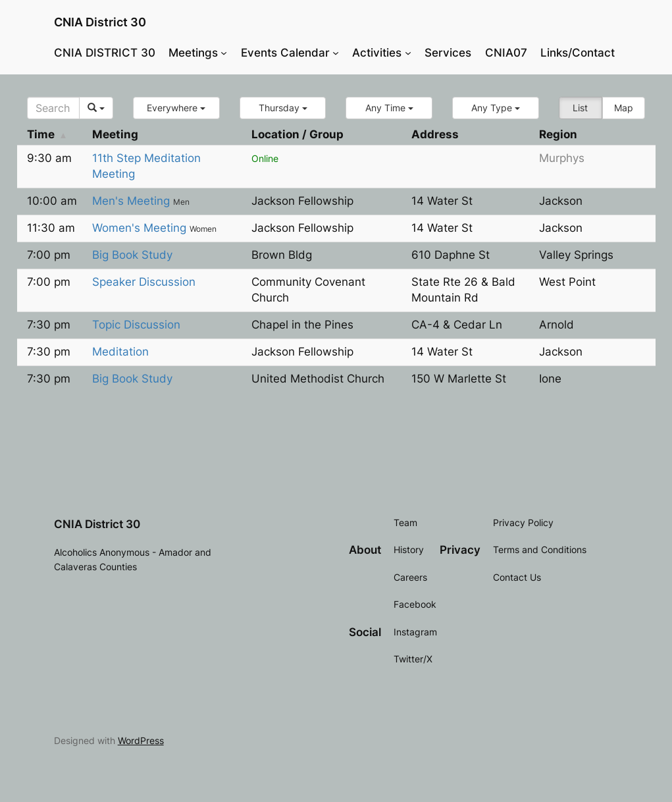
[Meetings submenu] (224, 53)
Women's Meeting (141, 228)
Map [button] (624, 108)
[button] (176, 108)
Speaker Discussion (144, 282)
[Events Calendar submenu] (336, 53)
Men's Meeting (133, 201)
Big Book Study (132, 255)
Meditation (120, 352)
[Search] (54, 108)
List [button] (580, 108)
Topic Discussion (136, 325)
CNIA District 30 (100, 22)
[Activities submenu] (408, 53)
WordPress (141, 740)
